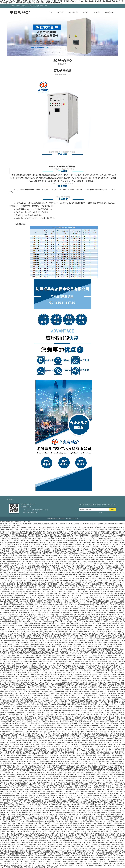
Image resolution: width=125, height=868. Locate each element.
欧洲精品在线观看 (29, 748)
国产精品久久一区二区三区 (87, 810)
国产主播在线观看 (91, 850)
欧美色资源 (104, 833)
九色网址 (75, 792)
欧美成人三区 (120, 582)
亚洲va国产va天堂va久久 (71, 759)
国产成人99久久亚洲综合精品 (16, 607)
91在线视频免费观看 (112, 820)
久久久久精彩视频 (63, 756)
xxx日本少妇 (60, 707)
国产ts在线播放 (10, 776)
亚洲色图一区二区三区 (88, 712)
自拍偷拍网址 (98, 558)
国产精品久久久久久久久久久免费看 (34, 684)
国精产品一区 (13, 765)
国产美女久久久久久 (76, 748)
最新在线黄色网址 (86, 610)
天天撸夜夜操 (90, 829)
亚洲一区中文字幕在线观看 (9, 697)
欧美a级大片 (26, 782)
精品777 (21, 582)
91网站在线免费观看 (96, 620)
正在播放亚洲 (119, 563)
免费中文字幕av (73, 746)
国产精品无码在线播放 (61, 693)
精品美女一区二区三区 (90, 578)
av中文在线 (50, 580)
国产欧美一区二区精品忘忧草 (35, 637)
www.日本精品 (58, 650)
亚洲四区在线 (73, 861)
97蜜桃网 (44, 848)
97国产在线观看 (120, 714)
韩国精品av (87, 627)
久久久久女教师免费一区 (48, 597)
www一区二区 (48, 690)
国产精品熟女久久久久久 (39, 575)
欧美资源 (23, 599)
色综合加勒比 (119, 792)
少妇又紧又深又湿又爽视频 (17, 667)
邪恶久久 (83, 539)
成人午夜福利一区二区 (114, 744)
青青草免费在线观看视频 (41, 590)
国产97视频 (100, 707)
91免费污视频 (86, 737)
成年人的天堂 (86, 844)
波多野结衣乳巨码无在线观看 (78, 688)
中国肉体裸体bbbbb (64, 624)
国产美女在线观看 (41, 756)
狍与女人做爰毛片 (53, 605)
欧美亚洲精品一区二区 (112, 652)
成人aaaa (65, 744)
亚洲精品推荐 (13, 795)
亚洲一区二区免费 (56, 799)
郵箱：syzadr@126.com (30, 513)
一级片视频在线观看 (62, 590)
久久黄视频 (84, 529)
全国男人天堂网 (85, 556)
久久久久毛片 (26, 665)
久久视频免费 (93, 682)
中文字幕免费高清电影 (16, 592)
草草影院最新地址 (28, 629)
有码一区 (58, 597)
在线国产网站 (38, 852)
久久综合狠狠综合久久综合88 (77, 763)
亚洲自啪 (110, 650)
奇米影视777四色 (19, 656)
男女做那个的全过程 (92, 684)
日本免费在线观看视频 (85, 592)
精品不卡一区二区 (40, 569)
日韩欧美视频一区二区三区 (40, 833)
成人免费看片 (66, 597)
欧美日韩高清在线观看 (59, 616)
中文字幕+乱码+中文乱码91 (59, 567)
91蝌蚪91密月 (27, 831)
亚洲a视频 (112, 773)
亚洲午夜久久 (73, 633)
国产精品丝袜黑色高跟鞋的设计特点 (33, 644)
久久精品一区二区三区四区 (62, 622)
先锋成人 (21, 867)
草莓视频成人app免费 (105, 648)
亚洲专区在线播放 (12, 816)
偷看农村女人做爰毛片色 (31, 648)
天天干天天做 (114, 863)
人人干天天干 (7, 661)
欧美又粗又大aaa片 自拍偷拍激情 (57, 592)
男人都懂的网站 (32, 844)
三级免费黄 (38, 656)
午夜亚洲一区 (93, 726)
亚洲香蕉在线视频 (102, 529)
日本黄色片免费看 (82, 575)
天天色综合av (10, 814)
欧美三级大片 (97, 593)
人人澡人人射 (22, 529)
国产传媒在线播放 (114, 697)
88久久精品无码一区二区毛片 (80, 622)
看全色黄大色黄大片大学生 (54, 586)
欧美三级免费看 (10, 803)
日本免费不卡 (108, 731)
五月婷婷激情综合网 (19, 690)
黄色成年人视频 (54, 663)
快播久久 (112, 527)
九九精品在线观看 (21, 763)
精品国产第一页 (74, 590)
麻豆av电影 (121, 722)
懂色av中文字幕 (102, 812)
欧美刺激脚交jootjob (102, 535)
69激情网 (27, 639)
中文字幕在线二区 (41, 593)
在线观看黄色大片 (10, 603)
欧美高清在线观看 (28, 814)
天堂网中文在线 (95, 797)
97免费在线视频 (7, 837)
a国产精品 (89, 799)
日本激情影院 (20, 590)
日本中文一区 (21, 818)
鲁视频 (55, 609)
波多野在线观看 (114, 565)
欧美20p (78, 571)
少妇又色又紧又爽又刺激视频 (82, 675)
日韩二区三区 (73, 620)
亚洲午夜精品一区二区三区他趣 (22, 671)
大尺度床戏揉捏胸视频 (60, 661)
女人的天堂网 (118, 858)
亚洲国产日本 (40, 541)
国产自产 (29, 667)
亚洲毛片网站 (34, 826)
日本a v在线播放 (52, 746)
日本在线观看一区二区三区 (97, 820)
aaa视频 (66, 695)
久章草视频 (76, 529)
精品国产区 (111, 829)
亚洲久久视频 (84, 778)
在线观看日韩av (56, 765)
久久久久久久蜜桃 (68, 726)
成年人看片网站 (47, 554)
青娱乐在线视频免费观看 (112, 595)
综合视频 (24, 548)
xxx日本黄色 (82, 537)
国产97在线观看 (93, 729)
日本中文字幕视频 (20, 584)
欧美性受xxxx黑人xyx (79, 750)
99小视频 (70, 663)
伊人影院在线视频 (30, 827)
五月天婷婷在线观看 (100, 612)
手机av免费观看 (61, 595)
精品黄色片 (83, 569)
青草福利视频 (51, 599)
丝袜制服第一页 (9, 605)
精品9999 (22, 669)
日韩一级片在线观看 (29, 554)
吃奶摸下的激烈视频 (43, 658)
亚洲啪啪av (105, 637)
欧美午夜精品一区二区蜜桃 (12, 709)
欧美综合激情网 (117, 635)
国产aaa (89, 714)
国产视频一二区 (30, 609)
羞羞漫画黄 (18, 665)
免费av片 (83, 571)
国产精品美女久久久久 (101, 527)
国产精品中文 (17, 644)
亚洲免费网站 (42, 844)
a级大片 (73, 856)
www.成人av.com (58, 690)
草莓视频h (114, 797)
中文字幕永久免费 (103, 565)
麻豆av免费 (30, 646)
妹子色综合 (11, 771)
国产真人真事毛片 (53, 776)
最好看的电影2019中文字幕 (17, 537)
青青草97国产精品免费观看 (69, 552)
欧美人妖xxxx (60, 790)
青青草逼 (114, 682)
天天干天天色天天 (80, 720)
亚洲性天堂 (63, 684)
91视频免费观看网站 (62, 542)
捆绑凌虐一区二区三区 (63, 771)
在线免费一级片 (27, 539)
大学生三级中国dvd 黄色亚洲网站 (99, 607)
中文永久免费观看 (36, 810)
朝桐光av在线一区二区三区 (69, 527)
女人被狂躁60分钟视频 (42, 663)
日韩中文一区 (63, 729)
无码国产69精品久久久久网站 (27, 739)
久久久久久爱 (51, 542)
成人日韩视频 (4, 658)
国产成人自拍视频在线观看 (46, 710)
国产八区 (117, 661)
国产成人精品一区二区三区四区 (77, 673)
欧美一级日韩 (53, 550)
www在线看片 (89, 650)
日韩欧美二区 (18, 718)
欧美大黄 (63, 618)
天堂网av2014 (46, 624)
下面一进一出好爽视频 (50, 531)
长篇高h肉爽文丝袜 (68, 720)
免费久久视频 (60, 714)
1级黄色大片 (73, 542)
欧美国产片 (83, 680)
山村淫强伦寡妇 (64, 643)
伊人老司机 (75, 580)
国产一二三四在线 (96, 746)
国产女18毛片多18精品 (48, 582)
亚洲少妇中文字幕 (5, 629)
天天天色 (29, 635)
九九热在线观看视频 (113, 699)
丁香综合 (54, 750)
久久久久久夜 (7, 684)
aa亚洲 (45, 729)
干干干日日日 (80, 841)
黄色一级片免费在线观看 (14, 533)
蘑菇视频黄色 (62, 743)
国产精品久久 (14, 780)
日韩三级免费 (83, 718)
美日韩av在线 (75, 680)
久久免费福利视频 (89, 597)
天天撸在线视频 (92, 646)
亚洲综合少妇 (26, 784)
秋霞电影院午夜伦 (54, 724)
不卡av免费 (71, 843)
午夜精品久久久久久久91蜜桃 (70, 569)
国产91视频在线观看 (115, 531)
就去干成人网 (97, 693)
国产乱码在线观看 (93, 575)
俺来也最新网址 (78, 639)
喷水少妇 (87, 603)
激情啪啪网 (117, 746)
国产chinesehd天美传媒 (49, 769)
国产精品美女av (70, 795)
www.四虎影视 (68, 767)
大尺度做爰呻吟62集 (68, 546)
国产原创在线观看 (55, 546)
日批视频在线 (56, 773)
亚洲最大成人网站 (44, 588)
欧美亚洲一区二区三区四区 (64, 803)
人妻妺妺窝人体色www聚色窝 (13, 773)
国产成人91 (72, 854)
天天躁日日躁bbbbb (66, 610)
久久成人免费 (81, 756)
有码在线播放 (78, 661)
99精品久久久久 (41, 767)
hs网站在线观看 (16, 539)
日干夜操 (108, 561)
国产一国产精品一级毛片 (38, 542)
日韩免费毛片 (85, 573)
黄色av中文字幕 (96, 844)
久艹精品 (86, 661)
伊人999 (82, 650)
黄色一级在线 (46, 829)
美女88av (58, 599)
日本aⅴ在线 (32, 861)
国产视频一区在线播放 (75, 558)
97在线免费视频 (90, 590)
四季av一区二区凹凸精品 (46, 693)
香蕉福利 (93, 805)
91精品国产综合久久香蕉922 (9, 729)
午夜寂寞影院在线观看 (7, 586)
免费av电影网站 (65, 724)
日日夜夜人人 (79, 648)
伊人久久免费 (18, 554)
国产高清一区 (70, 659)
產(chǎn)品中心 (73, 12)
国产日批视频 (43, 535)
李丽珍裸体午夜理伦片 (101, 533)
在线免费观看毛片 (106, 546)
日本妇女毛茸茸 (100, 710)
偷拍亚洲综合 (83, 776)
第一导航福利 (91, 665)
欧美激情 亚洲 (4, 556)
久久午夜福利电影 (54, 654)
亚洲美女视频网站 (76, 624)
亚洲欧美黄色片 (56, 556)
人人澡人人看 (101, 792)
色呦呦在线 (39, 705)
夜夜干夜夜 (15, 846)
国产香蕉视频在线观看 (32, 567)
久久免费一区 (49, 703)
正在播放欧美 (63, 763)
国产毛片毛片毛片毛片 (47, 699)
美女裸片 (120, 584)
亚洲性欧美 (13, 578)
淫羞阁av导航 (69, 614)
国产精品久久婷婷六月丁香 (50, 573)
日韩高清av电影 (97, 863)
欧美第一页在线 (36, 712)
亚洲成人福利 (6, 695)
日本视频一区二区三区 (7, 584)
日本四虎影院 (103, 767)
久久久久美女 (4, 852)
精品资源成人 (20, 803)
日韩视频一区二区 (116, 703)
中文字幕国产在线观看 (47, 809)
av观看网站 (54, 624)
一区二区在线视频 (93, 786)
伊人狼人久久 (54, 754)
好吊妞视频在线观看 (88, 588)
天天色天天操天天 (92, 539)
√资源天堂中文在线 (77, 597)
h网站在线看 (111, 559)
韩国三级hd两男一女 (27, 620)
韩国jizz (85, 658)
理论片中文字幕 (72, 592)
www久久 (17, 548)
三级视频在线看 (28, 835)
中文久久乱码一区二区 (18, 822)
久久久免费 (20, 643)
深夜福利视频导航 (100, 759)
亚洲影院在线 (10, 663)
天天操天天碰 (119, 786)
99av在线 (21, 639)
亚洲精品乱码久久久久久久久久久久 (26, 576)
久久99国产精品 (48, 661)
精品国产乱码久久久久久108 (41, 643)
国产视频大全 (76, 816)
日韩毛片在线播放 (116, 756)
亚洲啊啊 (4, 607)
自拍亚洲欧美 (87, 735)
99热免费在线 (38, 765)
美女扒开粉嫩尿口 (111, 567)
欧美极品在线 (54, 643)
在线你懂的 (16, 599)
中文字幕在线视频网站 (82, 690)
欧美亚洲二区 (64, 620)
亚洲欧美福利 (12, 637)
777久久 (29, 763)
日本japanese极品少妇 (8, 618)
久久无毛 (115, 846)
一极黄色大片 (49, 650)
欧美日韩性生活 (87, 807)
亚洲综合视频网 (52, 756)
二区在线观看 (52, 841)
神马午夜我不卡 (109, 576)
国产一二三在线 (99, 803)
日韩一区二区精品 (40, 854)
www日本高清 (83, 707)
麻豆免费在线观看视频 (113, 578)
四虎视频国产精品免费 (38, 578)
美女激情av (29, 852)
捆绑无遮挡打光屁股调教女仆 (61, 735)
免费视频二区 (118, 741)
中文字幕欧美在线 (16, 565)
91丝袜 (97, 716)
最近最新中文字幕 (62, 541)
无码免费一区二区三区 (104, 552)
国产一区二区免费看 (41, 605)
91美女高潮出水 (44, 782)
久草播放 (69, 656)
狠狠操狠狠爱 (51, 559)
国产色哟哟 (107, 573)
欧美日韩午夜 (65, 761)
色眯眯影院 (26, 531)
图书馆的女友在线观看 (74, 646)
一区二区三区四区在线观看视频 (25, 593)
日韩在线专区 (25, 709)
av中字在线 (93, 758)
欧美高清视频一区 (40, 818)
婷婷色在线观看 (84, 609)
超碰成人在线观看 (112, 624)
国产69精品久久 (30, 705)
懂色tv (79, 573)
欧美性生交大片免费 (89, 535)
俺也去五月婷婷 (52, 743)
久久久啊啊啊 (12, 659)
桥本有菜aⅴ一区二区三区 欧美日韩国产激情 (17, 552)
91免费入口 (98, 658)
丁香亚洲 (80, 603)
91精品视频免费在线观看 (75, 541)
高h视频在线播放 (44, 567)
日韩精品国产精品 (8, 609)
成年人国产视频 (104, 575)
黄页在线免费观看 (110, 582)
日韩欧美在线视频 (100, 663)
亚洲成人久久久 (61, 656)
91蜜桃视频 (115, 573)
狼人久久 (94, 565)
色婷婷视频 (97, 537)
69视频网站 (32, 767)
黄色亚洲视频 (101, 671)
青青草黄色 (18, 810)
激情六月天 (113, 627)
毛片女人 (60, 852)
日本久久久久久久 (43, 614)
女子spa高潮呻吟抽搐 (58, 671)
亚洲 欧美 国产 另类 (115, 750)
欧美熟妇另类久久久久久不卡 (15, 722)
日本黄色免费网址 (30, 735)
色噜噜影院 (20, 797)
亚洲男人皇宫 (27, 833)
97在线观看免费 (39, 695)
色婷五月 (20, 559)
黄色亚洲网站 (30, 744)
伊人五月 (75, 718)
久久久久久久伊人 (19, 693)
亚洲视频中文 (16, 571)
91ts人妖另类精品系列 (27, 571)
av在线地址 (30, 688)
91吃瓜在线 (111, 684)
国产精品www (113, 584)
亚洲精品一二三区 (35, 601)
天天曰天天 (36, 597)
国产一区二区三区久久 (61, 848)
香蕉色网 (40, 584)
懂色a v (3, 680)
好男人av (59, 739)
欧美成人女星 (53, 688)
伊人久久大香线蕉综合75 (71, 727)
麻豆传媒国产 (67, 627)
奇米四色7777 (56, 565)
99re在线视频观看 (117, 552)
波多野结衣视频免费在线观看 (41, 635)
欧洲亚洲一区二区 (67, 637)
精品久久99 (27, 692)
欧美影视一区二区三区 (56, 539)
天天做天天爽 (53, 533)
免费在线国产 (8, 601)
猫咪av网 (52, 614)
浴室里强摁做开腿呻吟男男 (100, 584)
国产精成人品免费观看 (12, 712)
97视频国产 (121, 616)
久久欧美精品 (96, 546)
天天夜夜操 (119, 684)
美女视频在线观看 (81, 833)
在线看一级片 (59, 582)
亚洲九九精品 (13, 561)
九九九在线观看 (97, 631)
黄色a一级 (55, 763)
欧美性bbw (42, 820)
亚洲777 (98, 788)
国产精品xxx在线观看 (80, 629)
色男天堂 (72, 652)
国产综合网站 (99, 588)
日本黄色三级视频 (48, 807)
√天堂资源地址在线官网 (34, 603)
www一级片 (87, 631)
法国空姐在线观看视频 (103, 601)
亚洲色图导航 (48, 695)
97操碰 (82, 848)
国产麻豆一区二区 (15, 612)
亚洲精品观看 (4, 765)
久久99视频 (50, 648)
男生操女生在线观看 (60, 648)
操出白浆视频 (69, 531)
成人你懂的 (93, 661)
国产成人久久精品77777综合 (80, 635)
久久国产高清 (39, 752)
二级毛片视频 (107, 558)
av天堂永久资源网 (29, 718)
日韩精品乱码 (120, 678)
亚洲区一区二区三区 (78, 667)
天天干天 (17, 586)
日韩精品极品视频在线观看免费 (37, 580)
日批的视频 (19, 754)
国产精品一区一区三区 (51, 584)
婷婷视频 (77, 531)
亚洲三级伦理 (81, 799)
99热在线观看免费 (98, 548)
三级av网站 (19, 771)
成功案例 (60, 12)
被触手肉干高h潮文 (44, 780)
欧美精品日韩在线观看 (118, 776)
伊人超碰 (10, 746)
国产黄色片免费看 (107, 865)
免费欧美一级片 (90, 854)
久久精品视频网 (92, 552)
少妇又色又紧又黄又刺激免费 (53, 571)
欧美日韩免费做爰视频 (87, 733)
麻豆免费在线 (113, 807)
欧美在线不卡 (91, 629)
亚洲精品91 (37, 720)
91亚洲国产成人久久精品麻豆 (51, 552)
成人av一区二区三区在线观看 (89, 531)
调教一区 (56, 576)
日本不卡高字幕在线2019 (26, 750)
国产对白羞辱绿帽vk (22, 741)
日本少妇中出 (44, 533)
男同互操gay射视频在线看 (83, 554)
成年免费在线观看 (54, 612)
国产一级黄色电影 (112, 722)
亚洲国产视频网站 (21, 759)
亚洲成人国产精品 (111, 826)
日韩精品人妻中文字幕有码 (77, 669)
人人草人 (30, 610)
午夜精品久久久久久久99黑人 (37, 786)
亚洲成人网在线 (50, 758)
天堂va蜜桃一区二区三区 (118, 556)
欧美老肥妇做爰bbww (65, 658)
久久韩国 (5, 537)
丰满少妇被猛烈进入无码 (39, 707)
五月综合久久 (39, 571)
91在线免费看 (51, 803)
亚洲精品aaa (109, 633)
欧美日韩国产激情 (13, 737)
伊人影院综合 (94, 809)
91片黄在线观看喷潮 (78, 850)
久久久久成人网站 (21, 580)
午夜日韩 (46, 863)
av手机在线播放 (78, 644)
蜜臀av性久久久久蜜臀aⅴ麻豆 (77, 576)
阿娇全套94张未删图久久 (105, 539)
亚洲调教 (53, 790)
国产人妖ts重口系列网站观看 (111, 597)
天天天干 (27, 542)
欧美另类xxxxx (78, 533)
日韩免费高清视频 (79, 614)
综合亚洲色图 (31, 703)
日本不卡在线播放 (78, 676)
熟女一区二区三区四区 (35, 807)
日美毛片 (91, 658)
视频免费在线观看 (106, 537)
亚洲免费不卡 (21, 614)
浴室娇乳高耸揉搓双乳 (100, 744)
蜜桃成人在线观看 (114, 767)
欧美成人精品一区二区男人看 (68, 605)
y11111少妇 (69, 533)
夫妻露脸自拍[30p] (73, 814)
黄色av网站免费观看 (39, 758)
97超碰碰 (103, 841)
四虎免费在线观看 (33, 556)
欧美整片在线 (74, 584)
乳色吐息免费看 (106, 797)
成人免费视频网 (84, 550)
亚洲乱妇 (55, 675)
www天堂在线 (32, 759)
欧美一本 (39, 554)
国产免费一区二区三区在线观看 (73, 578)
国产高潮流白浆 (7, 701)
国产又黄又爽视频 (77, 627)
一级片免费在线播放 (11, 714)
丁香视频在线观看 (118, 780)
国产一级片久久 (12, 699)
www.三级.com (66, 601)
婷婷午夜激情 (110, 714)
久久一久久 (80, 752)
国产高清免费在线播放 (60, 814)
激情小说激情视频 (100, 741)
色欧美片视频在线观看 (100, 701)
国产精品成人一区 (73, 559)
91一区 (65, 539)
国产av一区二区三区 (49, 665)
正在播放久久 (107, 544)
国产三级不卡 (44, 539)
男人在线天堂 (90, 576)
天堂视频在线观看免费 (14, 616)
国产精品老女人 (91, 544)
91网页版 (34, 784)
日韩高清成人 (101, 727)
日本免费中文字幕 (99, 669)
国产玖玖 (49, 529)
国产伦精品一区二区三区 (65, 737)
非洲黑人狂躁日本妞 (21, 680)
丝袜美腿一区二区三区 (96, 550)
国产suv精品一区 (105, 703)
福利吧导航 (46, 858)
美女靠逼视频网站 (20, 805)
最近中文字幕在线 (61, 559)
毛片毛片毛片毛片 (46, 671)
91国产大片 (62, 533)
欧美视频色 (59, 792)
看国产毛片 (96, 563)
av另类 (31, 741)
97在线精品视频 (103, 688)
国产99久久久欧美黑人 (74, 567)
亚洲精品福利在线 (5, 527)
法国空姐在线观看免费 (21, 588)
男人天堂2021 (74, 550)
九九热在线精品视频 (78, 612)
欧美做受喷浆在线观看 (48, 792)
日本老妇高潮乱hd (96, 603)
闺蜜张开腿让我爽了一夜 (24, 654)
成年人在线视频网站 (31, 693)
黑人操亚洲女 (81, 684)
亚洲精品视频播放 (77, 790)
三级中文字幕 (47, 765)
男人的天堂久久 (77, 582)
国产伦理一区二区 (69, 690)
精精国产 (112, 535)
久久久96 (69, 618)
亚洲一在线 (23, 610)
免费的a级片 (40, 846)
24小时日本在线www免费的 (46, 618)
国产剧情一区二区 (41, 678)
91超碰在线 (27, 559)
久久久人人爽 (98, 626)
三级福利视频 (116, 544)
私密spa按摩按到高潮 (62, 758)
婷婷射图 (57, 710)
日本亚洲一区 (52, 737)
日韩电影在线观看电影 (97, 826)
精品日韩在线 (28, 592)
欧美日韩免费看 (106, 788)
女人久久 (88, 561)
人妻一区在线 (14, 556)
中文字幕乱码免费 (80, 544)
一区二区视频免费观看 (49, 656)
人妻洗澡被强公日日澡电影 (91, 722)
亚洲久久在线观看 (83, 620)
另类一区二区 (56, 527)
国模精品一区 (33, 710)
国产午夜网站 (58, 678)
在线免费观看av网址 (57, 759)
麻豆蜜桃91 (101, 646)
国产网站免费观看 (26, 586)
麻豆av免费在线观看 (36, 531)
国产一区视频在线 (106, 635)
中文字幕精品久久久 (33, 548)
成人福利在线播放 (45, 556)
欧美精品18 (18, 746)
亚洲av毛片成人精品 (88, 741)
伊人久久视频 (66, 599)
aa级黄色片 (63, 535)
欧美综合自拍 (14, 582)
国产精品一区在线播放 (18, 550)
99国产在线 (7, 620)
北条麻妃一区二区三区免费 (102, 676)
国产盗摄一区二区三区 (110, 620)
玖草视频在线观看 (54, 563)
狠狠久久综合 (105, 592)
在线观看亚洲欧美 (50, 771)
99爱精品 (44, 839)
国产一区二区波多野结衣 (10, 639)
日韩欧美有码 (36, 561)
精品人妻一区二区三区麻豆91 (82, 656)
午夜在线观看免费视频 (87, 816)
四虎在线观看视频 (26, 597)
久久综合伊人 (90, 716)
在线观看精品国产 (75, 643)
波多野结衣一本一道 (78, 601)
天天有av (48, 846)
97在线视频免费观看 (7, 558)
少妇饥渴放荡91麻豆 (113, 663)
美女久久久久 (77, 737)
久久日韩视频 (9, 748)
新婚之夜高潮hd (19, 542)
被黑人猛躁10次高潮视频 (14, 531)
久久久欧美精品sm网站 (48, 692)
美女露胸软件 (119, 763)
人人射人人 (78, 671)
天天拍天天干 (82, 552)
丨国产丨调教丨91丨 (13, 627)
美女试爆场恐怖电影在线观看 (94, 731)
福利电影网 (117, 775)
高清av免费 (120, 627)
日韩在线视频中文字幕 (61, 812)
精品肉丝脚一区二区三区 (7, 590)
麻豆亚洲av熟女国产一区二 (79, 654)
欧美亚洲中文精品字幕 (51, 752)
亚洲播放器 (118, 710)
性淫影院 (90, 569)
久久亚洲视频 (57, 720)
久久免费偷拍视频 (39, 775)
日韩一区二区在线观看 (84, 542)
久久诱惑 (72, 565)
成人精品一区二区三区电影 (73, 588)
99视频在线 (77, 610)
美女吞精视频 (23, 556)
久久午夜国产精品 (52, 867)
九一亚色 (6, 569)
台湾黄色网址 (33, 795)
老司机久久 (63, 663)
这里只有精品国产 (17, 707)
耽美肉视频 (95, 599)
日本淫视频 (68, 822)
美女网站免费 (64, 865)
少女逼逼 (60, 727)
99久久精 (113, 592)
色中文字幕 (42, 733)
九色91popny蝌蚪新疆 (62, 820)
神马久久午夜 (7, 539)
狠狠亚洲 (18, 782)
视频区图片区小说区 (113, 841)
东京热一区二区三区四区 (37, 709)
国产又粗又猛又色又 (18, 793)
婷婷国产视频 (107, 690)
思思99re (99, 544)
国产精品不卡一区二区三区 (87, 761)
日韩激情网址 (52, 707)
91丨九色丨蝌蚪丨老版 (60, 558)
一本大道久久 (60, 665)
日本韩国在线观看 (96, 769)
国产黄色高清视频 (49, 639)
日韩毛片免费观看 (22, 786)
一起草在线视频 (9, 656)
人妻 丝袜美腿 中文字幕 (102, 692)
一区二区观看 (95, 624)
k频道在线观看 (29, 701)
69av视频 (70, 661)
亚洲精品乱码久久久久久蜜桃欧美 (81, 599)
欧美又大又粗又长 (98, 582)
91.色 (70, 693)
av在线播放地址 (37, 763)
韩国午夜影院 (96, 592)
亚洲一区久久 (83, 729)
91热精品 (95, 688)
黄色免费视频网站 (99, 569)
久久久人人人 (71, 786)
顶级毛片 (72, 833)
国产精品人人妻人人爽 (72, 754)
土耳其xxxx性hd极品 (96, 690)
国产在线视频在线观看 (110, 641)
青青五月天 (13, 569)
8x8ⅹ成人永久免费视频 (42, 754)
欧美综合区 (110, 639)
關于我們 (86, 12)
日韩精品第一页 (51, 854)
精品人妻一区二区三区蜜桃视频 (25, 663)
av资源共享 (86, 748)
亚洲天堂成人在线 (22, 860)
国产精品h (25, 790)
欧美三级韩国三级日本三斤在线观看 (64, 554)
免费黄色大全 (85, 705)
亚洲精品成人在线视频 (62, 861)
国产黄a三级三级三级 (63, 607)
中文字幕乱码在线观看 (64, 769)
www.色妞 (61, 575)
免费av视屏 (77, 641)
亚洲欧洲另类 (103, 554)
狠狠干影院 (98, 597)
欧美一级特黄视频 (60, 659)
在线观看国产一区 (102, 810)
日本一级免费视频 (70, 575)
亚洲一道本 (99, 854)
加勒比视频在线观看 (109, 643)
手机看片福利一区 (46, 805)
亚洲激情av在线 (61, 646)
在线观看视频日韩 (35, 792)
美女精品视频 (102, 758)
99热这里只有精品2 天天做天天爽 (21, 575)
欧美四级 (103, 722)
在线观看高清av (15, 597)
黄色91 (57, 618)
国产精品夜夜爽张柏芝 (115, 812)
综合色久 (14, 527)
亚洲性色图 (81, 605)
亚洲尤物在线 (111, 612)
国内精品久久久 (104, 531)
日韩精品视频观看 (40, 748)
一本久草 (3, 722)
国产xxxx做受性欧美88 (81, 726)
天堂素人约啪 (109, 669)
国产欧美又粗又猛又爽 (58, 635)
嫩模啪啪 (122, 727)
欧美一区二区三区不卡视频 (103, 586)
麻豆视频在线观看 (79, 803)
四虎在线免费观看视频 (91, 648)
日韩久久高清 (59, 699)
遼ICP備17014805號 (72, 519)
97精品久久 (49, 578)
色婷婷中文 (61, 718)
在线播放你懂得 (101, 839)
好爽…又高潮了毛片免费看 (93, 667)
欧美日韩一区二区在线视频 (55, 767)
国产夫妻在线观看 (52, 593)
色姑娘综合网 (17, 724)
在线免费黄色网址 (84, 769)
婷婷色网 (16, 610)
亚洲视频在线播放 (108, 626)
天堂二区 (65, 733)
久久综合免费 (81, 863)
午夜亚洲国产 (12, 654)
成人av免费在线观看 (105, 782)
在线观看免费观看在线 (112, 754)
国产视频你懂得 (31, 537)
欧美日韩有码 (118, 801)
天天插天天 (42, 680)
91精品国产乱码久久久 (69, 863)
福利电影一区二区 (21, 626)
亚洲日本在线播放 (44, 790)
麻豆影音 (17, 824)
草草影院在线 (47, 797)
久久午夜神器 (57, 744)
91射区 (95, 814)
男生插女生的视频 (46, 565)
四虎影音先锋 (71, 684)
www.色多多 (94, 699)
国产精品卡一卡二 (67, 556)
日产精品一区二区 (86, 548)
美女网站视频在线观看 (107, 563)
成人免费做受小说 (13, 778)
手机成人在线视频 (27, 720)
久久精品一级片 (7, 690)
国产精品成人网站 (106, 716)
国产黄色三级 (24, 686)
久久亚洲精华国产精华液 (83, 565)
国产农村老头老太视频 (98, 567)
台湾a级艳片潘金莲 (46, 548)
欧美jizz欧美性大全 (8, 595)
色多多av (61, 675)
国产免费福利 (86, 567)
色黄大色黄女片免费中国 (61, 633)
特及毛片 (49, 569)
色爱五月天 (67, 844)
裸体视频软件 (88, 541)
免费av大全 (77, 852)
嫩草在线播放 (53, 631)
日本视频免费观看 (47, 601)
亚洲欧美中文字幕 (43, 550)
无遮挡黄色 (33, 731)
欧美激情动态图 (83, 743)
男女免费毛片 (89, 803)
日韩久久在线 (26, 843)
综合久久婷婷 (38, 729)
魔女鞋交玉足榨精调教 (39, 586)
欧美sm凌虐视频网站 (39, 599)
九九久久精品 (39, 629)
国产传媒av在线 (22, 603)
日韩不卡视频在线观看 (25, 561)
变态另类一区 (33, 865)
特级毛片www (59, 778)
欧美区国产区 (73, 603)
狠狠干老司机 (36, 692)
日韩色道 (103, 624)
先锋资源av (65, 565)
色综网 (111, 801)
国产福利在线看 (87, 582)
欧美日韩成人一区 (29, 675)
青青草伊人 (106, 718)
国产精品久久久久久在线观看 (98, 609)
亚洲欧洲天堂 (8, 720)
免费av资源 (54, 701)
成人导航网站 (47, 527)
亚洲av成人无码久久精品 (72, 701)
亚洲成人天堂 (76, 801)
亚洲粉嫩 (67, 548)
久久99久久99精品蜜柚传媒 (50, 544)
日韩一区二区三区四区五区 (58, 780)
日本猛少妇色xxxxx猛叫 (21, 558)
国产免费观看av (22, 844)
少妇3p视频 (7, 544)
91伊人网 (116, 814)
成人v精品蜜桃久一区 (109, 720)
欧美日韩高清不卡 (93, 703)
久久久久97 (96, 541)
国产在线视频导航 (98, 799)
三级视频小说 (82, 633)
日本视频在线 (18, 748)
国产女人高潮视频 (92, 652)
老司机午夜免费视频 (68, 571)
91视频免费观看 (90, 614)
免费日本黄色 (100, 576)
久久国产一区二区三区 (52, 865)
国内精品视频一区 (74, 539)
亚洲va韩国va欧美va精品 (44, 735)
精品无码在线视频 (97, 675)
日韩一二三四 (35, 533)
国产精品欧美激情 (52, 818)
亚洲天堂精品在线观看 (57, 588)
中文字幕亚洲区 (74, 695)
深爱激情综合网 (43, 563)
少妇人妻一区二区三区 (39, 592)
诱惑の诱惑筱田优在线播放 (77, 731)
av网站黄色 (115, 690)
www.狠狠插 (10, 807)
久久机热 (66, 699)
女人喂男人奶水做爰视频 (70, 678)
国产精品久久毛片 (44, 546)
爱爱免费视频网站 (39, 646)
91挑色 (89, 546)
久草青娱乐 (61, 531)
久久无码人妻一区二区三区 (116, 554)
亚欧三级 (86, 805)
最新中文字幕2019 (114, 795)
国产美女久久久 (105, 756)
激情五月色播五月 (108, 746)
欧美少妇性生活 (23, 710)
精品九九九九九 (68, 852)
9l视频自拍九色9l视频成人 (40, 654)
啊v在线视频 (58, 726)
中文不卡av (65, 712)
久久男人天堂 (24, 863)
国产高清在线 (117, 743)
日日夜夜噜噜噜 (64, 748)
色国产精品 (118, 527)
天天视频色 (28, 722)
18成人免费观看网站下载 (33, 573)
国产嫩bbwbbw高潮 (85, 584)
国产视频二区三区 (109, 675)
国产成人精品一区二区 (43, 759)
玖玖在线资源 (69, 675)
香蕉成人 (103, 659)
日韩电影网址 (85, 739)
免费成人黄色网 (56, 761)
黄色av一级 (12, 797)
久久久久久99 (30, 656)
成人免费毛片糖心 (117, 586)
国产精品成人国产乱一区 (44, 537)
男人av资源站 (55, 684)
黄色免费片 (115, 737)
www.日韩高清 (21, 637)
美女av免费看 (22, 765)
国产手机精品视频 (31, 816)
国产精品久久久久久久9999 (88, 580)
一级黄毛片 (28, 643)
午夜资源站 (85, 724)
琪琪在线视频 (85, 641)
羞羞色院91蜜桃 (5, 565)
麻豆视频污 (12, 559)
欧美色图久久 (10, 763)
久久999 (82, 561)
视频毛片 (30, 599)
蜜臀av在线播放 (20, 595)
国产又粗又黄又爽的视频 (86, 846)
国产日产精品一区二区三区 (81, 618)
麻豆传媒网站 (104, 599)
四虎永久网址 (87, 644)
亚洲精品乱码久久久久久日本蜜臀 (68, 609)
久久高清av (99, 643)
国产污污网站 (69, 741)
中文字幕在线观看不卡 (96, 622)
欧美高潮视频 (31, 829)
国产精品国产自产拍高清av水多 (75, 839)
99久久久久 (62, 752)
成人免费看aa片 (33, 680)
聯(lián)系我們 (109, 12)
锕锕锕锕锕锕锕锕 (33, 535)
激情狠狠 (88, 863)
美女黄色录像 (7, 822)
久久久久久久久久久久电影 (78, 773)
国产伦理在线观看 (102, 661)
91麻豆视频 (6, 646)
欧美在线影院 (26, 616)
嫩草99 (119, 641)
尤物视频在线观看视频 (112, 646)
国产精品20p (10, 588)
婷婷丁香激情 (93, 812)
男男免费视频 (34, 782)
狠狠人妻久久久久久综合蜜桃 (38, 743)
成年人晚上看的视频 (12, 650)
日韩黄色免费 (60, 795)
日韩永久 (61, 701)
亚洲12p (101, 765)
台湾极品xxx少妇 (51, 646)
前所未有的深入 (38, 610)
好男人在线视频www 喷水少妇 (75, 616)
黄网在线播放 (109, 710)
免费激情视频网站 (54, 535)
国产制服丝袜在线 (92, 571)
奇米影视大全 (100, 665)
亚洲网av (81, 758)
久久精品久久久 (52, 575)
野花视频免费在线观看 (25, 673)
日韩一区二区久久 (75, 712)
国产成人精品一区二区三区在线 (37, 529)
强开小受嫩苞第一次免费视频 (116, 605)
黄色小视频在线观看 (42, 631)
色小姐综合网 (28, 797)
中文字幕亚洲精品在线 (92, 756)
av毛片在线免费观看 (19, 744)
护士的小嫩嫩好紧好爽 (95, 743)
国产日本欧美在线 (111, 759)
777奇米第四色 (118, 539)
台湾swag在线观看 (25, 778)
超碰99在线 (50, 786)
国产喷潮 (68, 635)
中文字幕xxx (74, 537)
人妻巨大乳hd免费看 (109, 644)
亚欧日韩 (121, 588)
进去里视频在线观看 (98, 542)
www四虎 (90, 637)
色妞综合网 (38, 801)
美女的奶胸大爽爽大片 (115, 529)
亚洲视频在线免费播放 (50, 727)
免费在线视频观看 (26, 758)
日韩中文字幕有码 (23, 743)
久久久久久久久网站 (46, 814)
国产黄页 (37, 582)
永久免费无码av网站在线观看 (31, 565)
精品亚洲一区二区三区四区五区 (28, 563)
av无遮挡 (90, 537)
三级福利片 (30, 729)
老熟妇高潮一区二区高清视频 (9, 563)
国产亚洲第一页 (117, 648)
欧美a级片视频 (51, 795)
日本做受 (84, 646)
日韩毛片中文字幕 (64, 584)
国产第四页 (9, 669)
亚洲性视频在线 (117, 809)
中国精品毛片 (9, 548)
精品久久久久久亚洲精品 (112, 542)
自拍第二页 (114, 590)
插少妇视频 (39, 690)
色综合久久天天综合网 (40, 741)
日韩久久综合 (112, 533)
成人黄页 (90, 697)
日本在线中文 (109, 824)
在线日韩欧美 (5, 582)
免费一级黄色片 (119, 633)
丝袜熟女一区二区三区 (24, 578)
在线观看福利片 (16, 544)
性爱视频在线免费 (20, 688)
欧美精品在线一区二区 (115, 810)
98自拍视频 (36, 539)
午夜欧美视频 (9, 554)
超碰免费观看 (47, 669)
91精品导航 (106, 863)
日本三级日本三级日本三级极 (26, 541)
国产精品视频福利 (25, 627)
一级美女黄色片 (89, 676)
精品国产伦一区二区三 (35, 527)
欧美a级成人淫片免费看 (30, 546)
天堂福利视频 (102, 578)
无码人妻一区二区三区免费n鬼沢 (27, 652)
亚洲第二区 (112, 599)
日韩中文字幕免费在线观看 (33, 624)
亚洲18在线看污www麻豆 (66, 544)
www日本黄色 (117, 799)
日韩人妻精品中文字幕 (112, 569)
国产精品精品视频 (115, 575)
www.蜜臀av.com (88, 533)
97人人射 (92, 724)
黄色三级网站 (70, 671)
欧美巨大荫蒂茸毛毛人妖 (51, 831)
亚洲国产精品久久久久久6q (15, 675)
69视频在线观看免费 (116, 631)
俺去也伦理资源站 (36, 552)
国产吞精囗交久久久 (45, 616)
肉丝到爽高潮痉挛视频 (110, 616)
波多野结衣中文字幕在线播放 (61, 537)
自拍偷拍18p (23, 676)
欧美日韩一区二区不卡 (102, 771)
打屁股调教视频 (29, 582)
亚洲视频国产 (9, 799)
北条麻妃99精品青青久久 (108, 541)
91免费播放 (11, 576)
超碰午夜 (92, 695)
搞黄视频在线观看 (31, 614)
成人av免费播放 (81, 716)
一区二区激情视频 (31, 584)
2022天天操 (14, 673)
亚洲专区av (68, 582)
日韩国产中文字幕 (36, 665)
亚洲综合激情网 (12, 856)
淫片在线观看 (76, 693)
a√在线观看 (101, 726)
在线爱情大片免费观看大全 (39, 841)
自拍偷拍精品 (49, 837)
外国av (29, 712)
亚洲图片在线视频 (88, 558)
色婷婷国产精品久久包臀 (71, 650)
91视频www (64, 563)
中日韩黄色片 (22, 699)
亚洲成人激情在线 (19, 567)
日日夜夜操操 (31, 626)
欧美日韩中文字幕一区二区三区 (44, 697)
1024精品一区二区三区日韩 (8, 541)
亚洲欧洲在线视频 (105, 860)
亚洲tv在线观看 (45, 822)
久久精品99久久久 (87, 693)
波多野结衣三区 (73, 846)
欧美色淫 (97, 816)
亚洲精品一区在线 (49, 629)
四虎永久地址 (18, 546)
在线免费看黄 (26, 533)
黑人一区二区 (116, 558)
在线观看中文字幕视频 (46, 826)
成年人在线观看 (45, 701)
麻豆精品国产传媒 (8, 542)
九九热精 (5, 688)
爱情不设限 (28, 793)
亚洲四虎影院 (89, 605)
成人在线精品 (17, 631)
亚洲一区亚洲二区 (99, 824)
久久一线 (37, 701)
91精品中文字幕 (75, 548)
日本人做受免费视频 (11, 731)
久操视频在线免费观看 (98, 561)
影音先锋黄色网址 (10, 652)
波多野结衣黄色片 (119, 695)
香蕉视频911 (69, 641)
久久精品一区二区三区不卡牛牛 (47, 607)
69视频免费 (121, 533)
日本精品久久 (21, 573)
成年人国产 (16, 601)
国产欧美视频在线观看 (49, 801)
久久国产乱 (73, 835)
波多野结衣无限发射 (69, 586)
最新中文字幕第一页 (103, 556)
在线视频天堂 (9, 665)
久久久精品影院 (23, 527)
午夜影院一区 (87, 639)
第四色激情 (105, 631)
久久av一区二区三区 (50, 644)
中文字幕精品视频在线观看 (19, 535)
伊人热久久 (38, 659)
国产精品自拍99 (117, 854)
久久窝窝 (16, 669)
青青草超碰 (95, 554)
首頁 (51, 12)
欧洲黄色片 (91, 776)
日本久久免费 (51, 714)
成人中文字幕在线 (47, 558)
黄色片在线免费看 (50, 541)
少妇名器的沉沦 (28, 695)
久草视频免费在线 (29, 605)
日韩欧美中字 (26, 810)
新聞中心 (97, 12)
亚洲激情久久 (75, 810)
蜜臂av (8, 575)
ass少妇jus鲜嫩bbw (31, 595)
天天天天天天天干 (72, 595)
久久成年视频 (27, 771)
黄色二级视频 (30, 818)
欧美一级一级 (82, 527)
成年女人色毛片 (76, 724)
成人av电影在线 (97, 644)
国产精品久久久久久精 (28, 631)
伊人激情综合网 (23, 795)
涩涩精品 (109, 671)
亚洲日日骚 (15, 812)
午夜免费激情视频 (47, 561)
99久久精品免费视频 (102, 805)
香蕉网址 (10, 546)
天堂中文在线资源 (31, 550)
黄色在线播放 (8, 671)
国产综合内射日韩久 (86, 563)
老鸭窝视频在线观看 (76, 824)
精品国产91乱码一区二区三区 (107, 571)
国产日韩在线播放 (8, 718)
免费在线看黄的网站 (100, 650)
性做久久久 (27, 841)
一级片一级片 (78, 722)
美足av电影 (60, 626)
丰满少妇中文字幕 (12, 529)
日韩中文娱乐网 (7, 644)
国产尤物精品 (38, 750)
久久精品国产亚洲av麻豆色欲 (9, 735)
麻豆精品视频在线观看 (76, 692)
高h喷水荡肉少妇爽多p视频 (63, 580)
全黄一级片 (102, 699)
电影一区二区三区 (27, 775)
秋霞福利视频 (60, 839)
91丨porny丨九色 (20, 618)
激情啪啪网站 (18, 605)
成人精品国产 (7, 624)
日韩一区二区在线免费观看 (26, 569)
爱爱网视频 (18, 775)
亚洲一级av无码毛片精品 (75, 535)
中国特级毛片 (29, 590)
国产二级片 (68, 818)
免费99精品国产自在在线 (38, 559)
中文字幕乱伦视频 (48, 659)
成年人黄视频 (29, 837)
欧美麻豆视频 (7, 846)
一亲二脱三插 (12, 573)
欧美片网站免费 (58, 578)
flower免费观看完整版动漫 (99, 559)
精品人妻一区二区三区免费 (52, 610)
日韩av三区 (71, 648)
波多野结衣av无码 (73, 729)
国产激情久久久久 (104, 618)
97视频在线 (90, 527)
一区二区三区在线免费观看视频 (59, 782)
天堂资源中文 (17, 756)
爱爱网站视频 (25, 633)
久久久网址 (110, 695)
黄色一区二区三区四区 (13, 633)
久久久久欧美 (42, 714)
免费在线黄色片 (33, 588)
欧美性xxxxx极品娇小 (9, 622)
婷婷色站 (82, 590)
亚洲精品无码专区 (58, 548)
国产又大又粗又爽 (24, 826)
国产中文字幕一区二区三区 (60, 669)
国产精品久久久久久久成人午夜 (21, 661)
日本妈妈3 (12, 839)
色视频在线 (76, 556)
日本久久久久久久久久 (53, 680)
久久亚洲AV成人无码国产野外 (114, 709)
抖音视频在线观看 (107, 852)
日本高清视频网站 (115, 790)
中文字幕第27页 (5, 535)
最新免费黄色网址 (18, 701)
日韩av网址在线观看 (96, 573)
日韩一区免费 (92, 529)
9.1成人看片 (63, 576)
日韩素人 (11, 688)
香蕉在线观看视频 (85, 559)
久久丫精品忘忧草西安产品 (34, 669)
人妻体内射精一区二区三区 (36, 676)
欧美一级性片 (7, 550)
